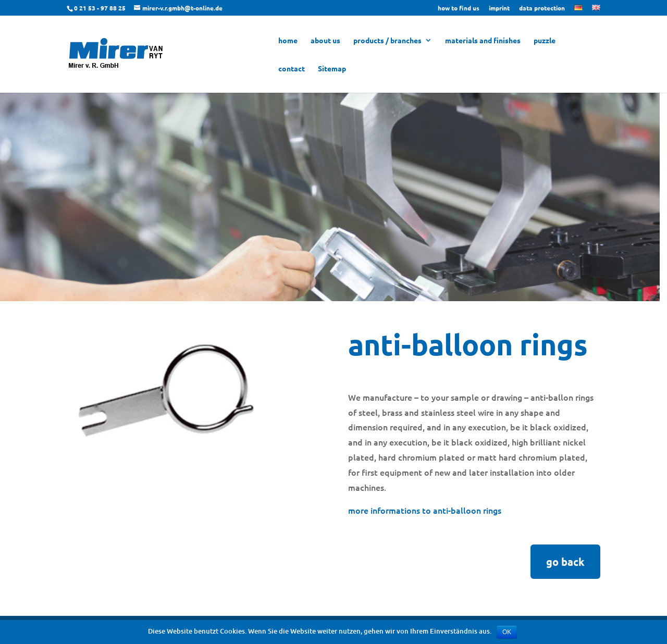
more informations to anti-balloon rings (425, 510)
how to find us (459, 8)
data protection (542, 8)
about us (325, 41)
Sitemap (332, 69)
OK (507, 632)
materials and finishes (483, 41)
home (288, 41)
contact (292, 69)
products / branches (387, 41)
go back (565, 562)
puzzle (545, 41)
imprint (499, 8)
